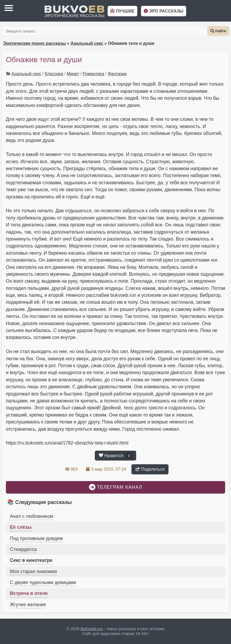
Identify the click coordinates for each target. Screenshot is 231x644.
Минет (73, 74)
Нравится (115, 455)
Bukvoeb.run (92, 629)
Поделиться (150, 469)
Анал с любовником (32, 516)
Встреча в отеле (29, 593)
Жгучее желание (28, 605)
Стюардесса (23, 549)
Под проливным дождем (36, 538)
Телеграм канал (116, 487)
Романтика (93, 74)
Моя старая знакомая (33, 571)
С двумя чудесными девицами (43, 582)
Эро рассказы (163, 11)
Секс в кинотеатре (31, 560)
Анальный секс (87, 43)
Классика (54, 74)
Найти (218, 31)
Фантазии (117, 74)
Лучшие (122, 11)
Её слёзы (21, 527)
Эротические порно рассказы (35, 43)
